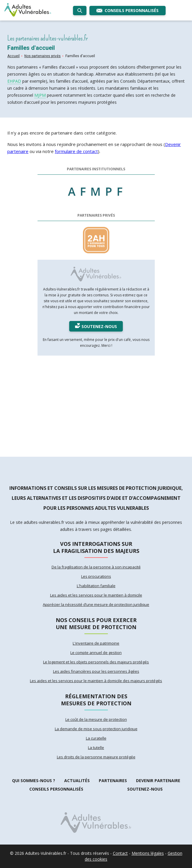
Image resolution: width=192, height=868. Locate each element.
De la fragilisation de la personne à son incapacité (96, 567)
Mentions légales (148, 853)
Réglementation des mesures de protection (96, 700)
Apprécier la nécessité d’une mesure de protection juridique (96, 604)
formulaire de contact (76, 151)
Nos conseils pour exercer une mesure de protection (96, 624)
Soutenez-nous (145, 789)
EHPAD (14, 81)
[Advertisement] (96, 404)
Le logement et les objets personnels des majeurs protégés (96, 662)
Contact (120, 853)
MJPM (40, 95)
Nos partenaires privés (43, 56)
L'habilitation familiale (96, 586)
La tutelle (96, 748)
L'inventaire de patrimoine (96, 643)
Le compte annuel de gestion (96, 653)
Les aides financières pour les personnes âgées (96, 671)
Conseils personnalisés (56, 789)
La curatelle (96, 738)
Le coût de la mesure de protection (96, 719)
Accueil (13, 56)
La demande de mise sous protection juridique (96, 729)
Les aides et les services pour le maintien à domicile (96, 595)
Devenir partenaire (158, 780)
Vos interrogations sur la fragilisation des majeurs (96, 547)
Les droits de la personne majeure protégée (96, 757)
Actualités (77, 780)
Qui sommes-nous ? (34, 780)
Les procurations (96, 576)
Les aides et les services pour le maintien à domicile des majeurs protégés (96, 681)
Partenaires (113, 780)
